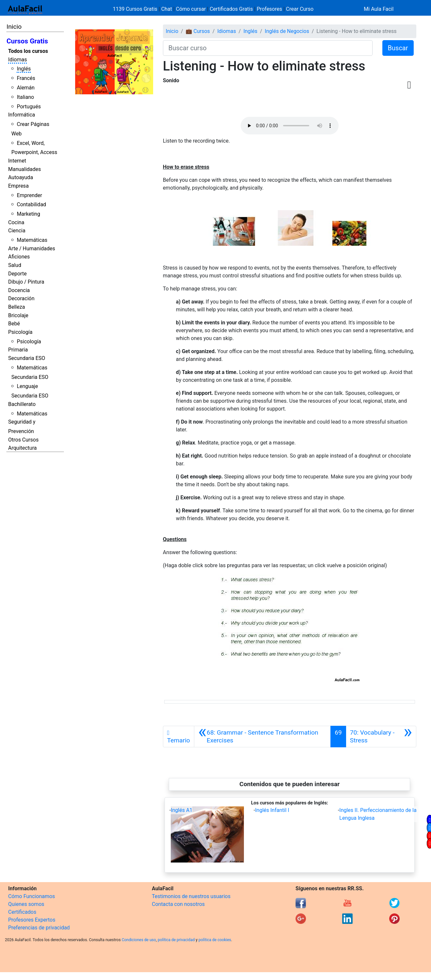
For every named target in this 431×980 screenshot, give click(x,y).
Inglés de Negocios (287, 31)
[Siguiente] (381, 737)
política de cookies (215, 940)
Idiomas (17, 60)
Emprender (29, 195)
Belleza (16, 307)
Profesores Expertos (32, 920)
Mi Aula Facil (379, 9)
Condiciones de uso (139, 940)
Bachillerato (22, 404)
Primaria (18, 350)
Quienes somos (26, 904)
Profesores (269, 9)
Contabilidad (31, 204)
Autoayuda (21, 177)
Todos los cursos (28, 51)
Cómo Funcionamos (32, 896)
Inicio (14, 27)
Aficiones (19, 257)
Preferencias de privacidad (39, 928)
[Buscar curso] (268, 48)
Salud (15, 265)
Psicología (20, 332)
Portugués (29, 107)
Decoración (21, 298)
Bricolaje (18, 315)
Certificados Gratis (231, 9)
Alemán (25, 88)
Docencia (19, 290)
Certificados (22, 912)
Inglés (24, 69)
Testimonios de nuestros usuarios (191, 896)
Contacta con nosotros (178, 904)
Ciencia (17, 231)
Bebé (14, 324)
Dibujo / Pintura (26, 282)
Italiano (25, 97)
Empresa (18, 186)
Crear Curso (300, 9)
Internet (17, 161)
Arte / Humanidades (32, 249)
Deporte (17, 274)
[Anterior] (262, 737)
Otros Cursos (23, 440)
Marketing (28, 214)
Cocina (16, 222)
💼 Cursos (198, 31)
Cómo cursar (191, 9)
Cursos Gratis (27, 41)
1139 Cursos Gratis (136, 9)
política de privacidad (176, 940)
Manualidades (24, 169)
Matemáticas (32, 240)
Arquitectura (22, 448)
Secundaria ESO (27, 358)
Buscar (398, 48)
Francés (26, 78)
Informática (22, 115)
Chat (167, 9)
